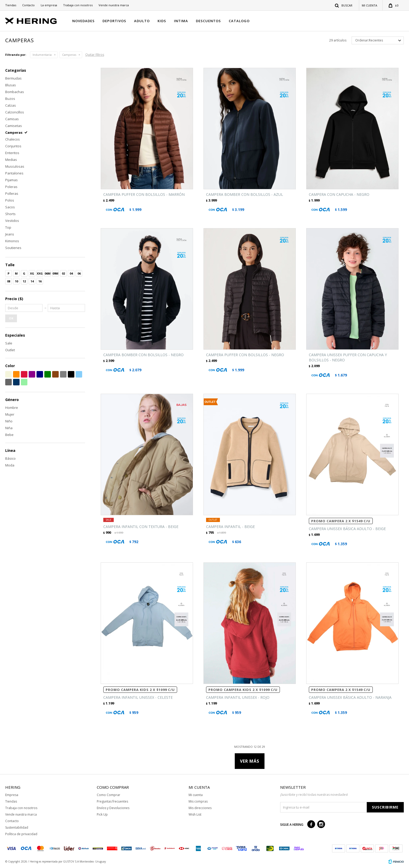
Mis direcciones (200, 808)
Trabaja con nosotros (78, 5)
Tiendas (11, 5)
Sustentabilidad (17, 827)
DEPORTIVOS (114, 21)
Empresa (12, 795)
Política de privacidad (21, 834)
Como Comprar (109, 795)
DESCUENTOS (208, 21)
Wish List (195, 814)
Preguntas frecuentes (112, 801)
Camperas (69, 55)
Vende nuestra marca (114, 5)
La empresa (49, 5)
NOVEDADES (83, 21)
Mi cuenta (196, 795)
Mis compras (198, 801)
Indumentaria (42, 55)
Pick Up (102, 814)
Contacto (28, 5)
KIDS (162, 21)
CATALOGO (239, 21)
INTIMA (181, 21)
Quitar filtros (95, 55)
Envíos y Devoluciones (113, 808)
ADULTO (142, 21)
